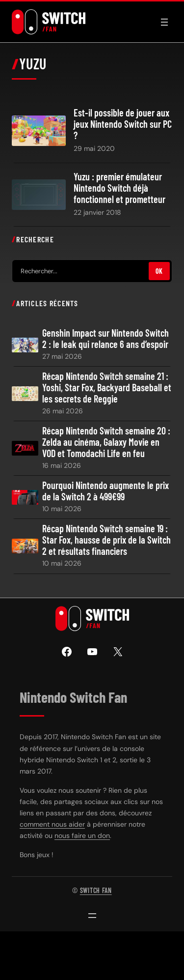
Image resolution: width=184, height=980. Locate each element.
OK (159, 271)
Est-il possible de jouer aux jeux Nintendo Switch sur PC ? (123, 124)
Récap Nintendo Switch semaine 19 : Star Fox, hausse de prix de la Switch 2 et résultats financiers (106, 540)
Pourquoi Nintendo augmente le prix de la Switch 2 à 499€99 (105, 491)
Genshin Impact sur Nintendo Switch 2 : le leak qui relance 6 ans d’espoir (105, 339)
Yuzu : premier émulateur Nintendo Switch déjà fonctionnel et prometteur (119, 188)
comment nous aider (52, 824)
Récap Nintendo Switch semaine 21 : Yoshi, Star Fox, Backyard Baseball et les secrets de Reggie (107, 388)
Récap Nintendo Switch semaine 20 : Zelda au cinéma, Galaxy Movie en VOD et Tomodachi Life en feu (106, 442)
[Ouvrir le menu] (164, 22)
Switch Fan (96, 890)
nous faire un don (82, 836)
